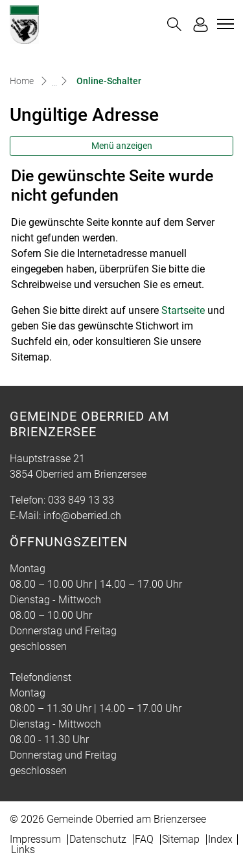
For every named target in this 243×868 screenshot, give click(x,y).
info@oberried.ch (82, 516)
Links (23, 850)
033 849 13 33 (81, 500)
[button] (174, 24)
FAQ (144, 839)
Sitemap (181, 839)
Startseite (183, 310)
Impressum (35, 839)
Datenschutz (98, 839)
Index (220, 839)
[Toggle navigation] (224, 24)
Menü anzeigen (122, 146)
